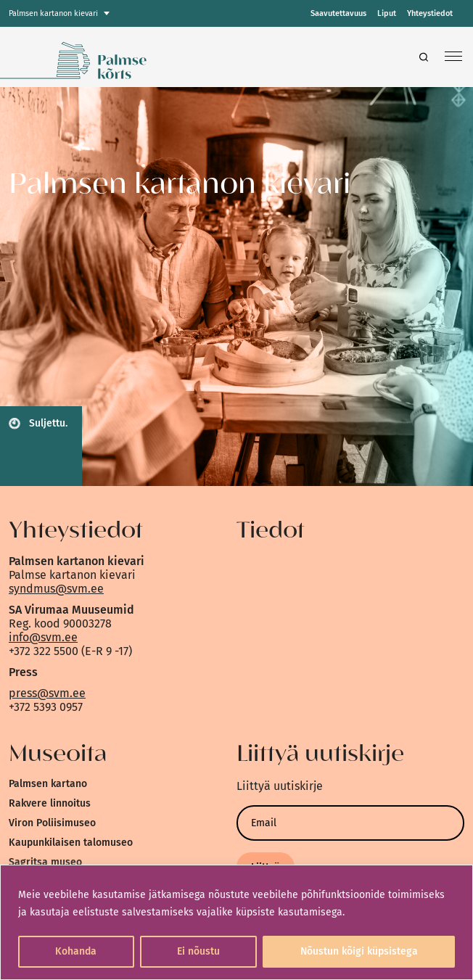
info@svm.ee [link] (43, 637)
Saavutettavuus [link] (338, 13)
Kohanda (76, 951)
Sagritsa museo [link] (45, 862)
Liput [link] (387, 13)
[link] (124, 57)
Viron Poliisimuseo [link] (52, 823)
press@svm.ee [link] (47, 693)
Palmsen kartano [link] (48, 784)
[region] (236, 922)
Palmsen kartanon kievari (53, 13)
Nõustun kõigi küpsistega (359, 951)
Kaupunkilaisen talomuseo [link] (71, 843)
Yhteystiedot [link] (430, 13)
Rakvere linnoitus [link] (50, 803)
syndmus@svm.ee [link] (56, 589)
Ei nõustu (198, 951)
